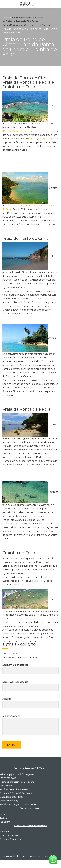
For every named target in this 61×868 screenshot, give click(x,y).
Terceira (28, 131)
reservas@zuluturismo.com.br (22, 804)
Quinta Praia (50, 131)
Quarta (37, 131)
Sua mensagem (30, 725)
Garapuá (33, 139)
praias (10, 124)
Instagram (5, 822)
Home (6, 18)
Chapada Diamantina (11, 839)
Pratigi (42, 139)
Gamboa (51, 139)
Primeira (8, 131)
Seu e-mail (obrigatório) (30, 686)
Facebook (5, 814)
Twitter (4, 818)
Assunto (30, 703)
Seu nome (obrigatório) (30, 669)
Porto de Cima (14, 206)
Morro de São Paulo (10, 835)
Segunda (18, 131)
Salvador (5, 832)
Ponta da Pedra (35, 206)
